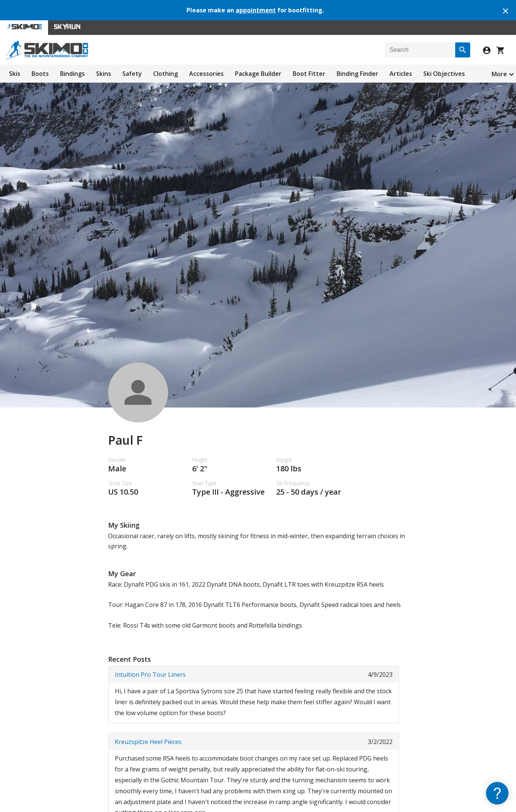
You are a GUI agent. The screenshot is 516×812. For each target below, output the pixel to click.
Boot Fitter (309, 74)
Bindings (72, 74)
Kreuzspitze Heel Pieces (148, 742)
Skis (15, 74)
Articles (401, 74)
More (499, 74)
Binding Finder (357, 74)
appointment (256, 10)
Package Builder (258, 74)
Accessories (206, 74)
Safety (132, 74)
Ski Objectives (444, 74)
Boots (40, 74)
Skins (104, 74)
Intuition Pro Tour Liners (150, 675)
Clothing (165, 74)
